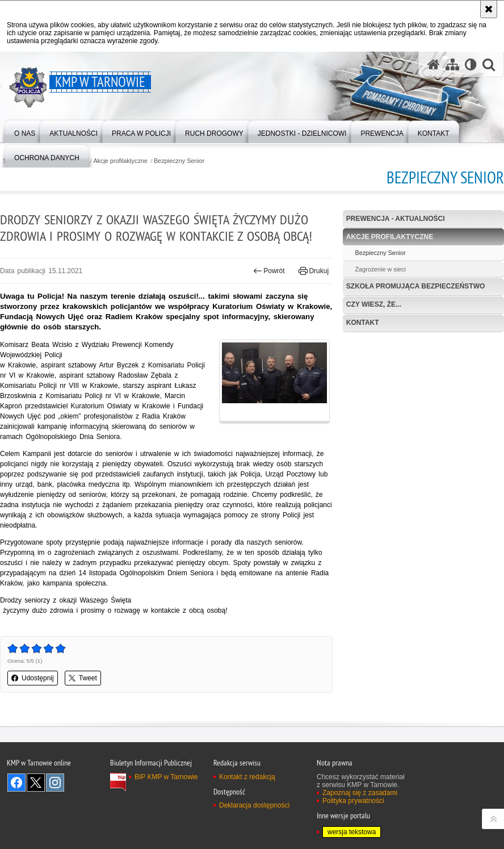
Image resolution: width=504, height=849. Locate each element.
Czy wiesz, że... (374, 304)
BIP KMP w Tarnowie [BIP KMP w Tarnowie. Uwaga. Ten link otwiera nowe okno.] (166, 777)
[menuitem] (25, 131)
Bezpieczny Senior (179, 161)
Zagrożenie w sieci (380, 269)
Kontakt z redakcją (247, 777)
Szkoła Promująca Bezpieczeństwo (415, 286)
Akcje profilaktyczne (120, 161)
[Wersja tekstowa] (471, 64)
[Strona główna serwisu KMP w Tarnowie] (434, 64)
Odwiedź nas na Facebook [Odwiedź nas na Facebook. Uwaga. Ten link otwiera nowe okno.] (16, 783)
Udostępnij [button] (33, 678)
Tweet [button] (83, 678)
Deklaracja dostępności (254, 805)
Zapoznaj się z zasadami (360, 793)
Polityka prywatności (353, 801)
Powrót (269, 271)
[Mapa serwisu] (452, 64)
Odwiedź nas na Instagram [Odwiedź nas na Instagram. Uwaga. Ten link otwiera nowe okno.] (55, 783)
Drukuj (314, 271)
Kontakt (363, 323)
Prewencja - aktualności (396, 219)
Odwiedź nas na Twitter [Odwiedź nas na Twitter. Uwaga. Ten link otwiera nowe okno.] (36, 783)
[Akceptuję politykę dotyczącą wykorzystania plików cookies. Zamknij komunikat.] (489, 9)
